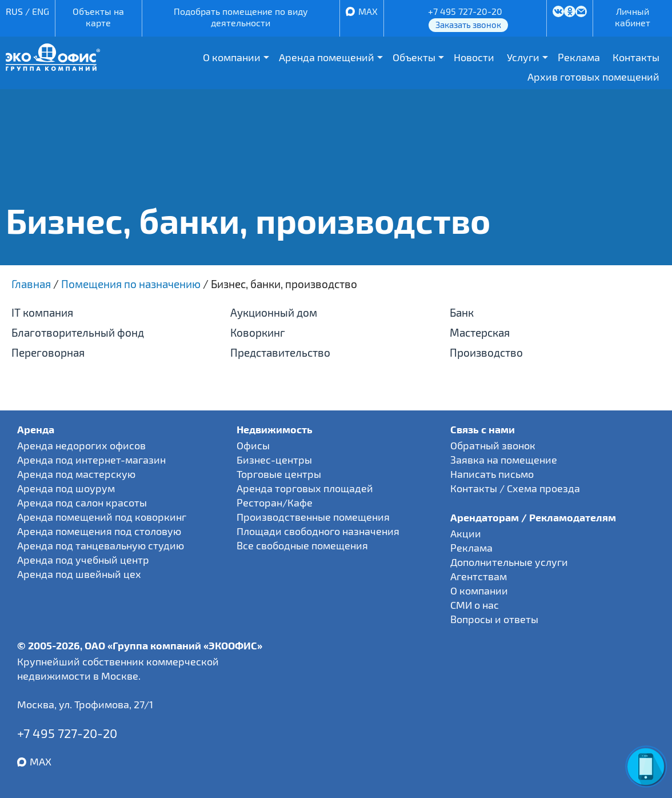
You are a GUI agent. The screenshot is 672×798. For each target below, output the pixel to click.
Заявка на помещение (504, 460)
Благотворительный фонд (78, 332)
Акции (466, 533)
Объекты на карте (98, 17)
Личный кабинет (633, 17)
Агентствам (479, 576)
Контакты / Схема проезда (515, 488)
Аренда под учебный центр (83, 560)
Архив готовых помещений (593, 77)
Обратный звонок (493, 445)
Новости (474, 57)
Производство (486, 352)
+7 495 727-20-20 (465, 11)
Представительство (280, 352)
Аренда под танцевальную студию (101, 545)
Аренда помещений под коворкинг (102, 517)
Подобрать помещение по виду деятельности (241, 17)
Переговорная (48, 352)
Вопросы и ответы (494, 619)
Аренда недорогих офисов (81, 445)
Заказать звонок (468, 25)
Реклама (579, 57)
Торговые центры (279, 474)
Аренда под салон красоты (82, 502)
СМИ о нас (475, 605)
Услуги (523, 57)
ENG (41, 11)
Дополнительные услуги (509, 562)
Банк (462, 312)
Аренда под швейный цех (79, 574)
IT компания (42, 312)
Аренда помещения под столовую (99, 531)
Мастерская (480, 332)
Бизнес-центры (274, 460)
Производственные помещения (313, 517)
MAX (368, 11)
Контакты (636, 57)
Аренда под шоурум (66, 488)
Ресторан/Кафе (275, 502)
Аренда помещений (327, 57)
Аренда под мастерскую (76, 474)
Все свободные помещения (302, 545)
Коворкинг (258, 332)
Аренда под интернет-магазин (91, 460)
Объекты (414, 57)
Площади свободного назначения (318, 531)
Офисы (253, 445)
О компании (232, 57)
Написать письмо (492, 474)
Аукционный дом (274, 312)
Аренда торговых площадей (305, 488)
